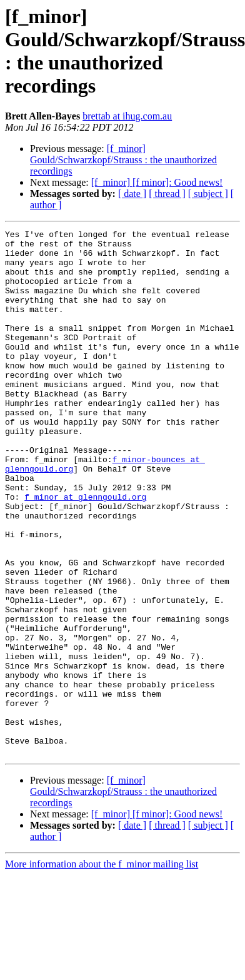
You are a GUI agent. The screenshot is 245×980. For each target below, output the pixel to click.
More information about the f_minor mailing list (102, 969)
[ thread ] (167, 194)
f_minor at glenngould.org (85, 551)
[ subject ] (208, 194)
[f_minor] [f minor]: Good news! (157, 182)
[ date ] (132, 194)
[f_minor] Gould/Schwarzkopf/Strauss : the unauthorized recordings (123, 160)
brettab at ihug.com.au (127, 116)
